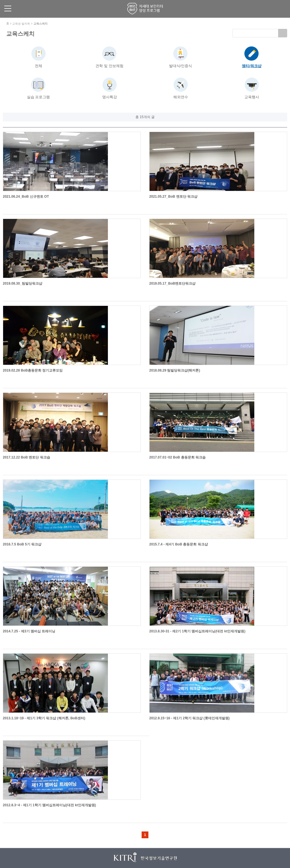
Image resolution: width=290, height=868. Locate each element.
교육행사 (252, 97)
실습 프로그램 (39, 97)
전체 (39, 66)
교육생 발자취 (21, 24)
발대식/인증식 (181, 66)
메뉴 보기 (8, 8)
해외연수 (181, 97)
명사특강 (110, 97)
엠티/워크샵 (252, 66)
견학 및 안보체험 (109, 66)
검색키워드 (233, 29)
